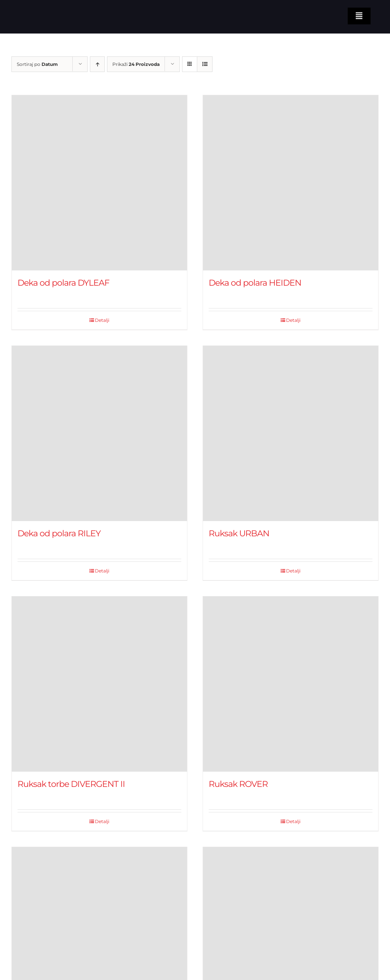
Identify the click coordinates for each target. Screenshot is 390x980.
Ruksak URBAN (239, 533)
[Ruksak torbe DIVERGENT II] (99, 684)
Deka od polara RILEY (59, 533)
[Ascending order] (97, 64)
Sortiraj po (37, 64)
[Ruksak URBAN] (291, 433)
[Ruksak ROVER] (291, 684)
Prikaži (136, 64)
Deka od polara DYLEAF (63, 283)
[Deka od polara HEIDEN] (291, 183)
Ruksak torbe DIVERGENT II (71, 784)
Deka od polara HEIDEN (255, 283)
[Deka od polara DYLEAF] (99, 183)
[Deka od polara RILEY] (99, 433)
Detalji (102, 320)
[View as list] (205, 64)
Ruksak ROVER (238, 784)
